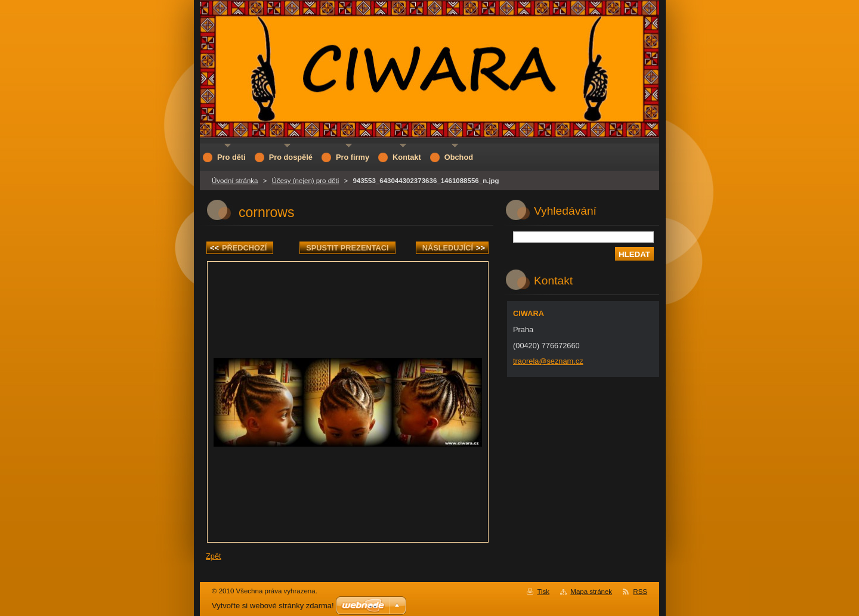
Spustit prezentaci (347, 248)
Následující (454, 248)
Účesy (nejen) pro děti (306, 181)
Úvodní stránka (235, 181)
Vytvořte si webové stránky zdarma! (273, 606)
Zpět (214, 556)
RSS (640, 592)
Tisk (543, 592)
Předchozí (238, 248)
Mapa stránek (591, 592)
